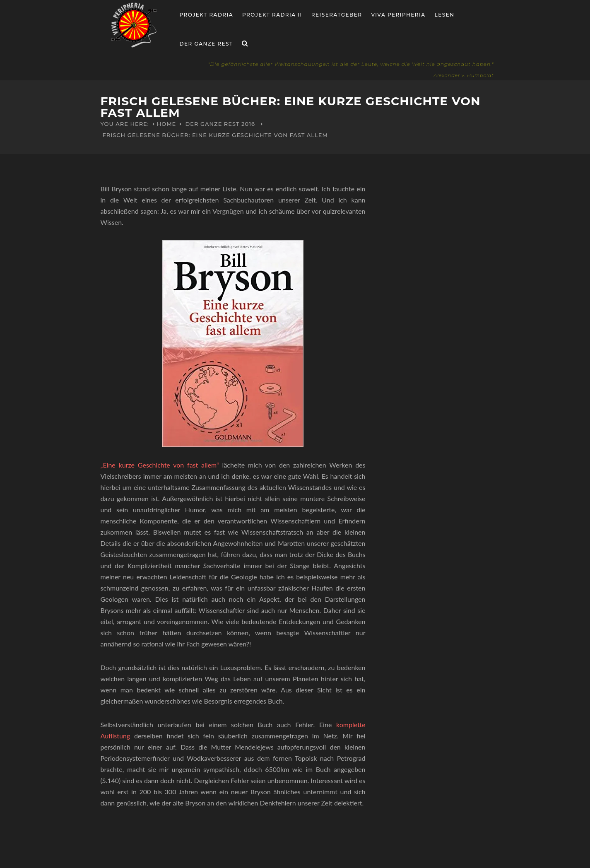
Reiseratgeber (337, 15)
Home (167, 124)
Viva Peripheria (398, 15)
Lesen (445, 15)
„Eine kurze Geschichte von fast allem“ (161, 465)
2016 (248, 124)
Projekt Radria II (272, 15)
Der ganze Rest (206, 44)
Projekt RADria (207, 15)
